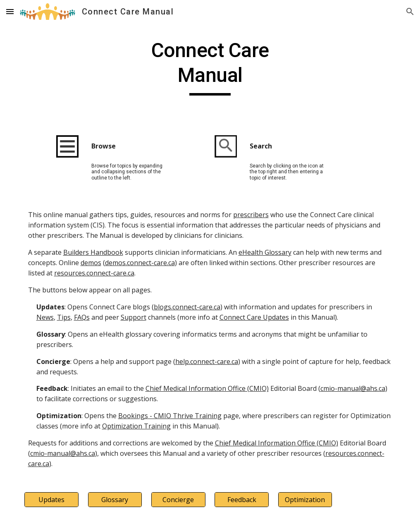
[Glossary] (115, 500)
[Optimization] (305, 500)
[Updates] (51, 500)
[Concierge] (178, 500)
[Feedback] (241, 500)
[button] (10, 11)
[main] (210, 67)
